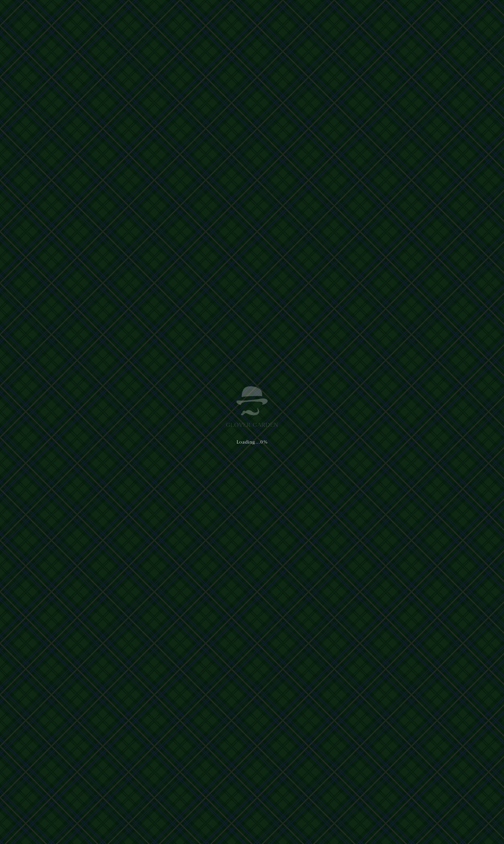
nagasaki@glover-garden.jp (293, 795)
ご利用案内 (306, 12)
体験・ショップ (272, 12)
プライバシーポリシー (133, 776)
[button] (476, 12)
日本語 (405, 12)
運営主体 (107, 776)
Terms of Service (208, 814)
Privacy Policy (177, 814)
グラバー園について (229, 12)
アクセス (333, 12)
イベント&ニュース (368, 12)
